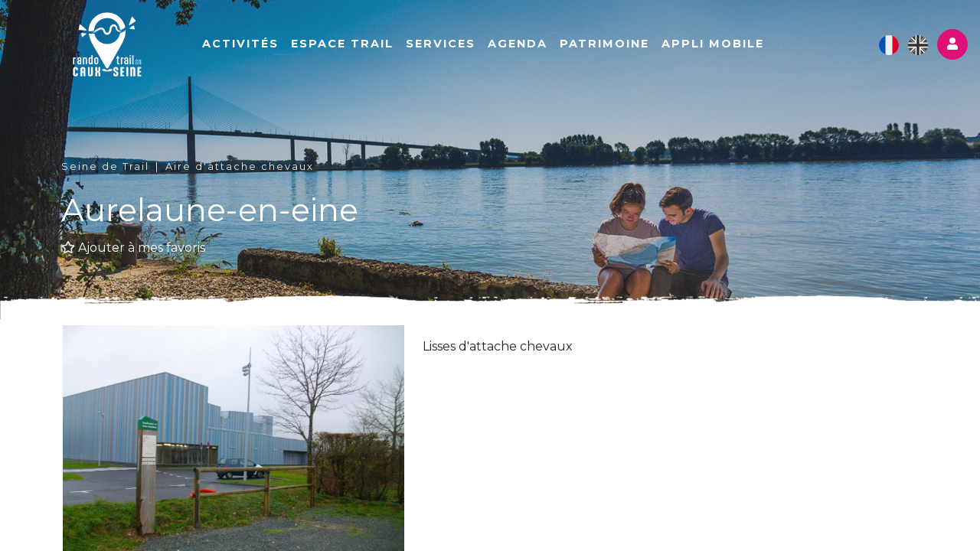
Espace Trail (342, 44)
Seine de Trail (105, 166)
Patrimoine (604, 44)
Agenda (518, 44)
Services (441, 44)
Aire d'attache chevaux (240, 166)
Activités (240, 44)
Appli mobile (713, 44)
